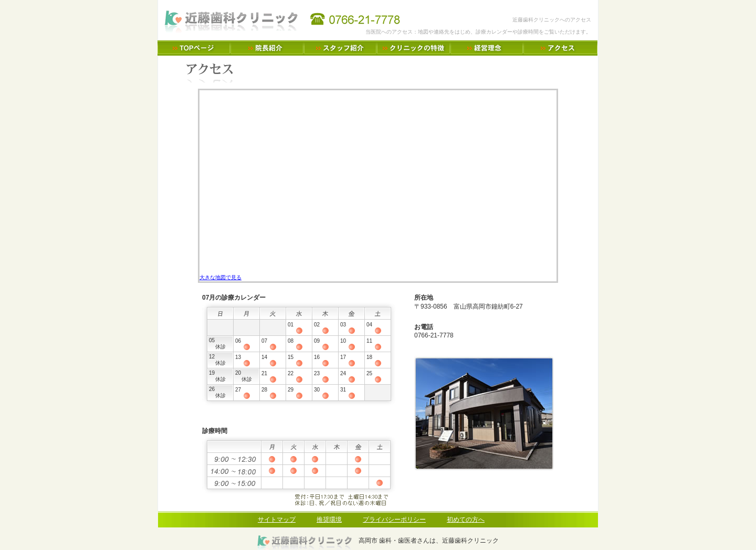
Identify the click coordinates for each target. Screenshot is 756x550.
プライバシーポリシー (394, 520)
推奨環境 (329, 520)
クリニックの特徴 (414, 48)
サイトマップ (277, 520)
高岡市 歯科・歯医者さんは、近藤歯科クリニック (194, 48)
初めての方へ (466, 520)
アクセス (560, 48)
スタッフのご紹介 (340, 48)
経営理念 (487, 48)
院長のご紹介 (267, 48)
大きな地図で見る (220, 277)
